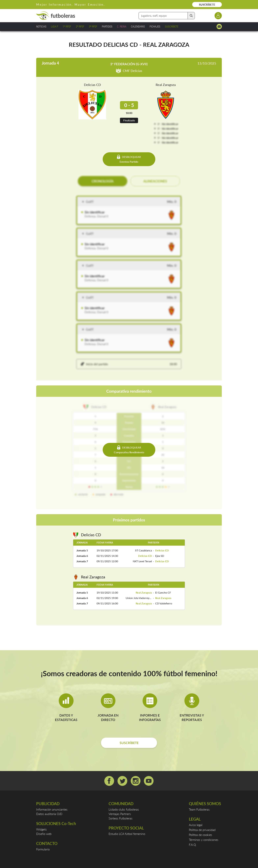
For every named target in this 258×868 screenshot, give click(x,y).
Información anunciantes (52, 809)
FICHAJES (155, 26)
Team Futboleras (199, 809)
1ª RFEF (67, 26)
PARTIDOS (107, 26)
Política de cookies (200, 835)
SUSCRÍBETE (207, 5)
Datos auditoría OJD (49, 814)
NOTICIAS (41, 26)
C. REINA (122, 26)
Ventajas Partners (120, 814)
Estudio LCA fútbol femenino (127, 834)
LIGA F (55, 26)
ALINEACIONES (155, 181)
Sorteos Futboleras (121, 818)
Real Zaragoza (166, 85)
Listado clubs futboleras (124, 809)
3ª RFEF (93, 26)
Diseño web (44, 834)
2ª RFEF (80, 26)
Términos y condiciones (204, 840)
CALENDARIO (138, 26)
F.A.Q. (193, 845)
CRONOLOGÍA (103, 181)
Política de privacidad (202, 830)
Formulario (43, 849)
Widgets (41, 829)
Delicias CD (92, 85)
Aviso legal (196, 825)
